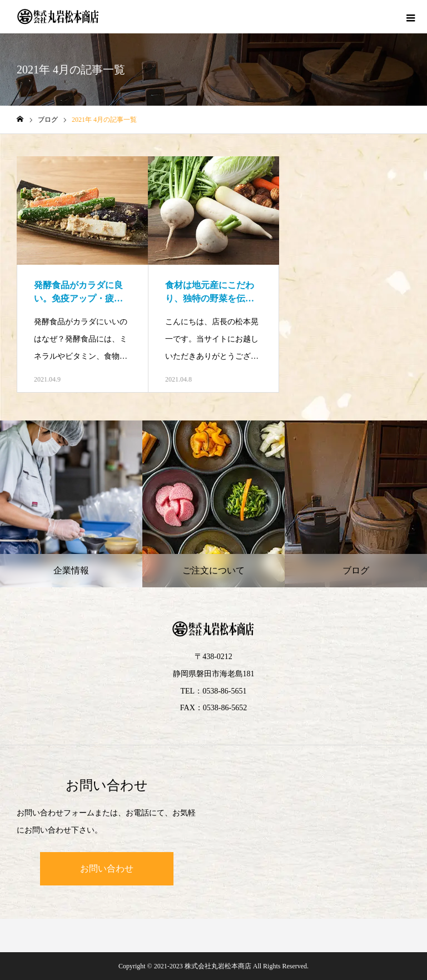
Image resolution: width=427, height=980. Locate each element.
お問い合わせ (107, 868)
